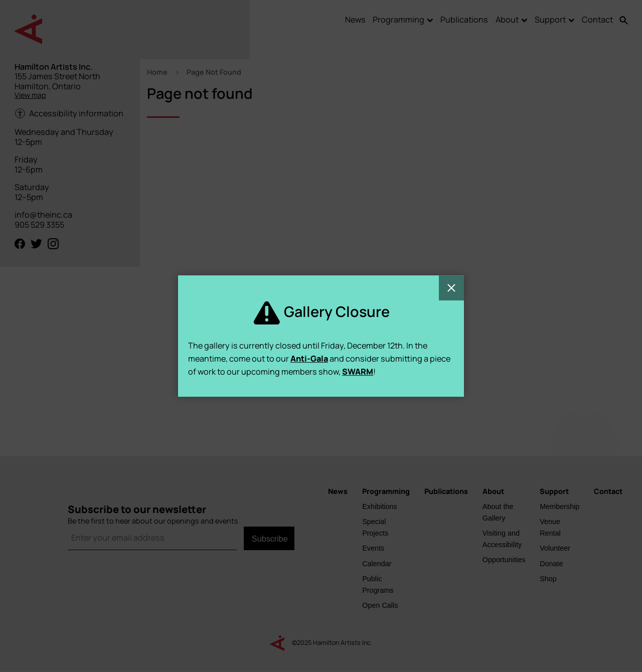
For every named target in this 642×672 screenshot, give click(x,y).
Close (451, 288)
